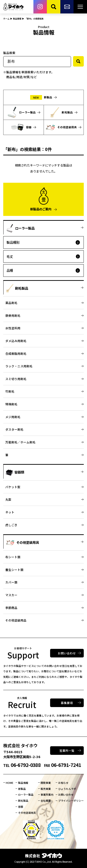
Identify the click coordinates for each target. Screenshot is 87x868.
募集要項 (67, 703)
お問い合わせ (67, 653)
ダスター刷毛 (14, 429)
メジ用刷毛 (13, 417)
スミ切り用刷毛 (16, 379)
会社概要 (46, 801)
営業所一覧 (67, 751)
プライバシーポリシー (71, 801)
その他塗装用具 (27, 813)
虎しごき (11, 525)
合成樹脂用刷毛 (16, 354)
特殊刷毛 (11, 404)
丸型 (8, 499)
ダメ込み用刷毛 (16, 341)
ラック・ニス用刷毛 (19, 366)
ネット (10, 512)
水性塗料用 (13, 328)
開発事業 (46, 783)
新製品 (22, 789)
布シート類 (13, 557)
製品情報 (23, 783)
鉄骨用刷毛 (13, 315)
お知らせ (63, 783)
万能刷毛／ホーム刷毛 (20, 442)
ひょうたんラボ (67, 789)
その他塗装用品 (16, 620)
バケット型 (13, 487)
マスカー (11, 595)
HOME (10, 783)
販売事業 (46, 789)
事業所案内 (47, 794)
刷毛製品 (23, 801)
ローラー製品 (26, 794)
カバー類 (11, 582)
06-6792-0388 (22, 765)
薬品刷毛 (11, 303)
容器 (21, 807)
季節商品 (11, 608)
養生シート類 (14, 570)
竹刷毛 (10, 391)
